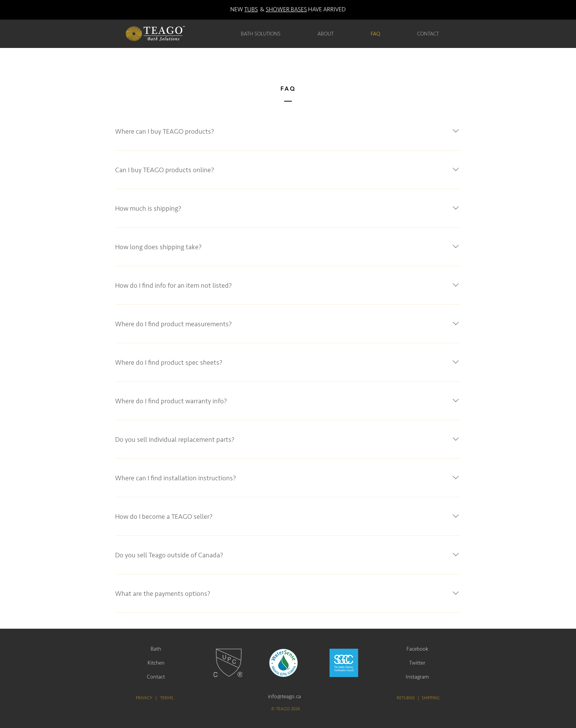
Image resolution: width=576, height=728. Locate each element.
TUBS (251, 9)
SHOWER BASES (286, 9)
